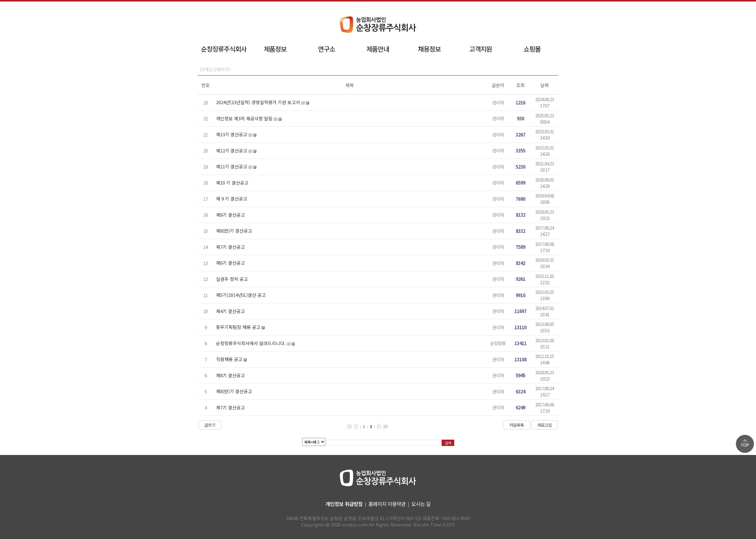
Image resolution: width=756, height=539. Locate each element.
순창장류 (498, 343)
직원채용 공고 (229, 359)
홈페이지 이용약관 (387, 504)
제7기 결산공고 (230, 247)
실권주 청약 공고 (232, 279)
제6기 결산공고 (230, 263)
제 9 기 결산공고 (232, 199)
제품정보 (275, 49)
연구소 (327, 49)
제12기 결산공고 (232, 151)
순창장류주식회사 (224, 49)
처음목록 (517, 425)
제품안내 (378, 49)
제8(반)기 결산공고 (234, 231)
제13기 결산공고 (232, 134)
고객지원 (481, 49)
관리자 (498, 102)
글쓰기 (210, 425)
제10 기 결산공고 (232, 183)
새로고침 (544, 425)
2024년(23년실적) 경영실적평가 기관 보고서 (258, 102)
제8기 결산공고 (230, 215)
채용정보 (429, 49)
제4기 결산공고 (230, 311)
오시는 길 (421, 504)
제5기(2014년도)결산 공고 (241, 295)
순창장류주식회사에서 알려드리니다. (251, 343)
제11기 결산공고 (232, 166)
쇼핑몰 (532, 49)
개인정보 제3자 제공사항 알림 (244, 118)
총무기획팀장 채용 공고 (238, 327)
